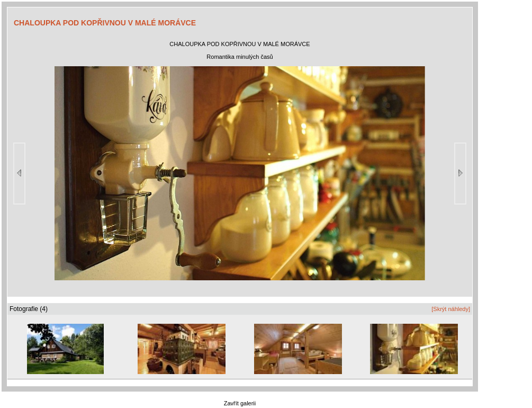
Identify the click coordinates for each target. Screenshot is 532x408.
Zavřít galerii (240, 403)
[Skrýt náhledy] (451, 309)
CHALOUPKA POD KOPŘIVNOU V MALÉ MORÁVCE (105, 23)
